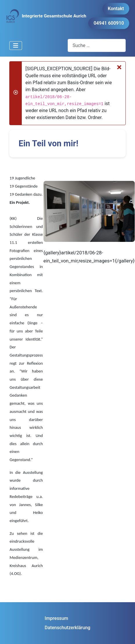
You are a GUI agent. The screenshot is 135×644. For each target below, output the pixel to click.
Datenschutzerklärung (67, 628)
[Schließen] (119, 67)
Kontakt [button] (116, 9)
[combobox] (97, 45)
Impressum (56, 618)
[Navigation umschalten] (16, 46)
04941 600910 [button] (109, 23)
